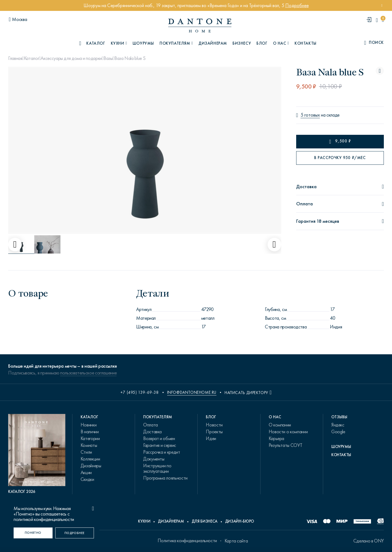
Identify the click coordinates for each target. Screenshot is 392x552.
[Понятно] (33, 533)
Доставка (152, 432)
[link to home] (200, 25)
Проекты (214, 432)
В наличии (90, 432)
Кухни (144, 521)
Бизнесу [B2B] (242, 43)
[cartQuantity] (383, 20)
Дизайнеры (91, 466)
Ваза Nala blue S (130, 58)
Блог (262, 43)
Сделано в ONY (369, 541)
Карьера (276, 438)
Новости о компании (288, 432)
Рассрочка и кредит (162, 452)
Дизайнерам (213, 43)
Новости (214, 425)
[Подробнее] (75, 533)
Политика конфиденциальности (187, 541)
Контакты (306, 43)
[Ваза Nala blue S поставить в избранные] (380, 71)
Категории (90, 438)
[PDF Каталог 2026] (37, 454)
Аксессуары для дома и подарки (71, 58)
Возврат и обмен (159, 438)
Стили (86, 452)
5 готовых (310, 115)
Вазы (108, 58)
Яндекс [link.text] (338, 425)
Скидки (87, 479)
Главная (15, 58)
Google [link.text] (338, 432)
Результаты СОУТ (286, 445)
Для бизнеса (205, 521)
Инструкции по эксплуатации (157, 468)
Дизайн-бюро (240, 521)
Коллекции (90, 459)
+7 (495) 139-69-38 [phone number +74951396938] (140, 392)
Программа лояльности (165, 478)
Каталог (31, 58)
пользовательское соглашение (88, 373)
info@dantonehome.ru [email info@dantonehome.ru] (192, 392)
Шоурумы (143, 43)
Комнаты (89, 445)
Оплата (151, 425)
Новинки (88, 425)
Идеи (211, 438)
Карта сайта (236, 541)
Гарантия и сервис (160, 445)
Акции (86, 472)
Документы (154, 459)
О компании (280, 425)
